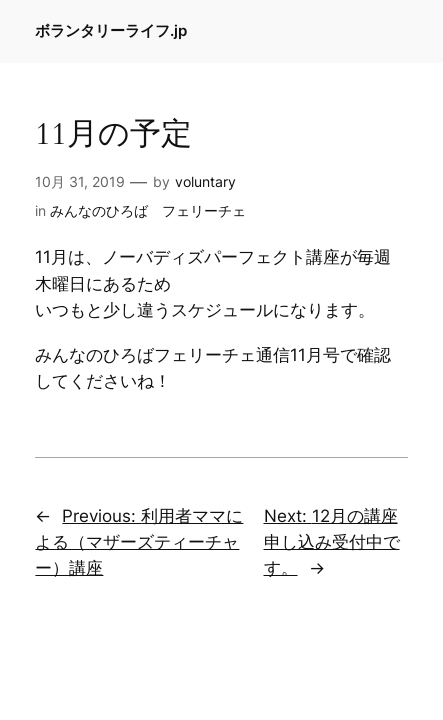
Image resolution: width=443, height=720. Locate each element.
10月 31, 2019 (80, 181)
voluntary (205, 181)
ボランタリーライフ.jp (111, 31)
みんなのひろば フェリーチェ (148, 210)
